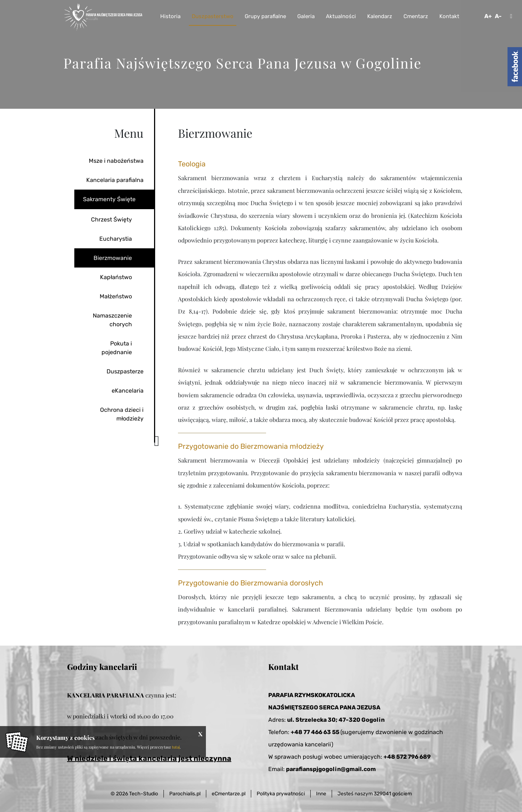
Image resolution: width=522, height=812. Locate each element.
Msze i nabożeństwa (116, 161)
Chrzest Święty (111, 219)
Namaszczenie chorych (112, 320)
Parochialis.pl (185, 794)
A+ (488, 16)
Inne (321, 794)
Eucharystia (116, 239)
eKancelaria (128, 391)
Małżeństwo (116, 296)
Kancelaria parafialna (115, 180)
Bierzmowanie (113, 258)
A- (498, 16)
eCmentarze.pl (229, 794)
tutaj (176, 747)
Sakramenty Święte (109, 199)
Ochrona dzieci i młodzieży (122, 414)
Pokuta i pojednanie (117, 348)
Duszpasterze (125, 371)
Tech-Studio (144, 794)
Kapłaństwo (116, 277)
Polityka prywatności (281, 794)
